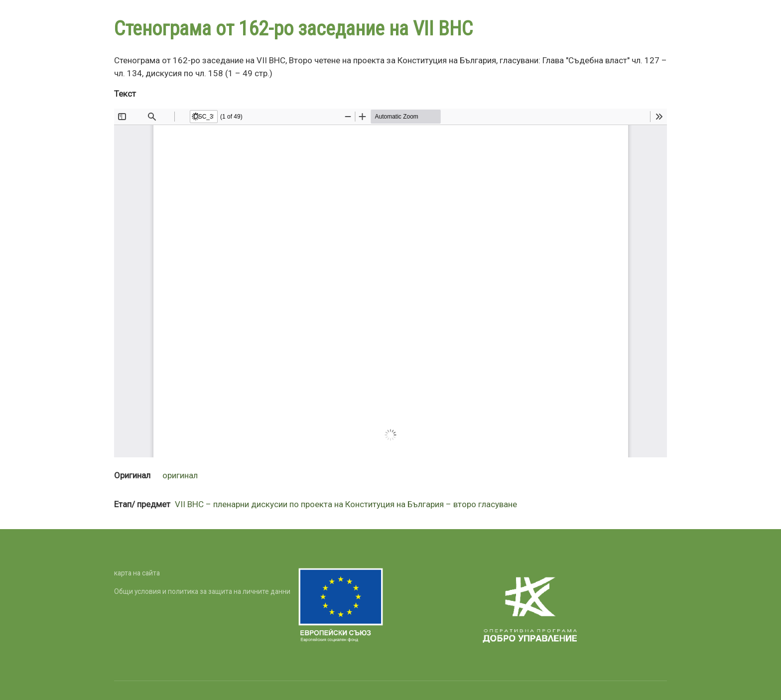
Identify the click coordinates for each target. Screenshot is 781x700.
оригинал (180, 475)
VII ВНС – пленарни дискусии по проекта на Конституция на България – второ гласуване (346, 504)
